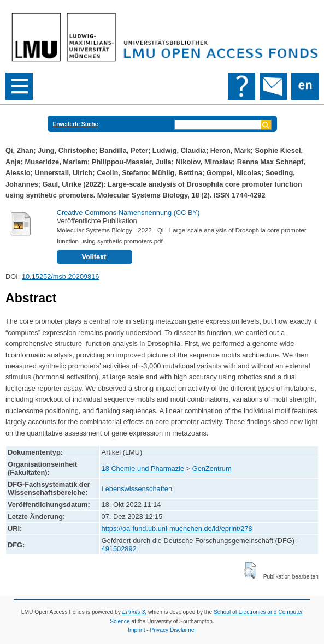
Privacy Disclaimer (173, 630)
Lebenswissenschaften (137, 489)
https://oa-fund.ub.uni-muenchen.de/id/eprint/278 (177, 529)
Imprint (136, 630)
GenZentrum (212, 469)
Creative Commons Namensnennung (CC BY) (128, 213)
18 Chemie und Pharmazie (143, 469)
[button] (250, 570)
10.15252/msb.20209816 (61, 276)
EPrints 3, (134, 612)
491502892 (119, 549)
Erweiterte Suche (76, 124)
